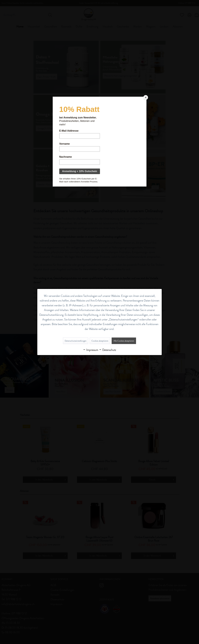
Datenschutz (108, 350)
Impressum (91, 350)
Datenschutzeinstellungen (76, 341)
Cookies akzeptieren (100, 341)
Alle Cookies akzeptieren (124, 341)
